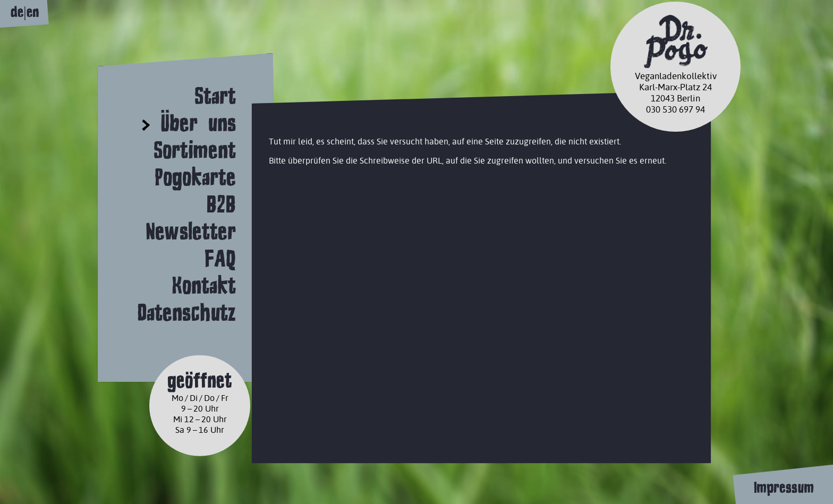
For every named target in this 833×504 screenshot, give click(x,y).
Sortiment (195, 150)
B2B (221, 204)
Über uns (198, 123)
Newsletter (191, 231)
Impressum (784, 488)
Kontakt (204, 285)
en (33, 12)
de (17, 12)
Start (215, 96)
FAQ (220, 258)
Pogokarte (195, 177)
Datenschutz (186, 313)
